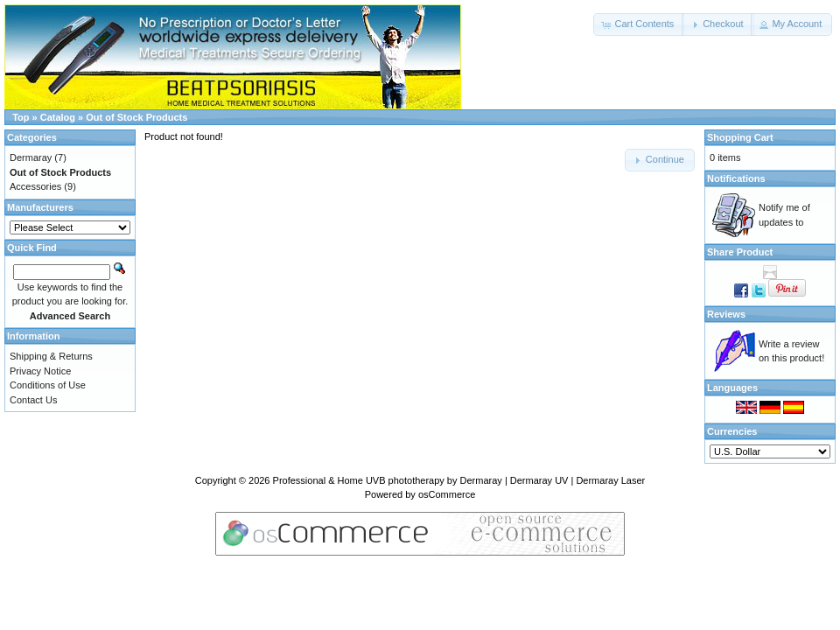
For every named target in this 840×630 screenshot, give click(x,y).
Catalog (58, 117)
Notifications (736, 178)
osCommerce (447, 494)
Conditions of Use (48, 385)
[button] (639, 24)
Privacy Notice (40, 371)
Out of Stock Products (136, 117)
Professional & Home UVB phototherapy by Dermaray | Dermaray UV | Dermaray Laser (459, 480)
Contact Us (33, 400)
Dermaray (31, 157)
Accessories (35, 186)
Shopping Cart (740, 137)
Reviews (726, 314)
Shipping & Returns (51, 356)
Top (21, 117)
